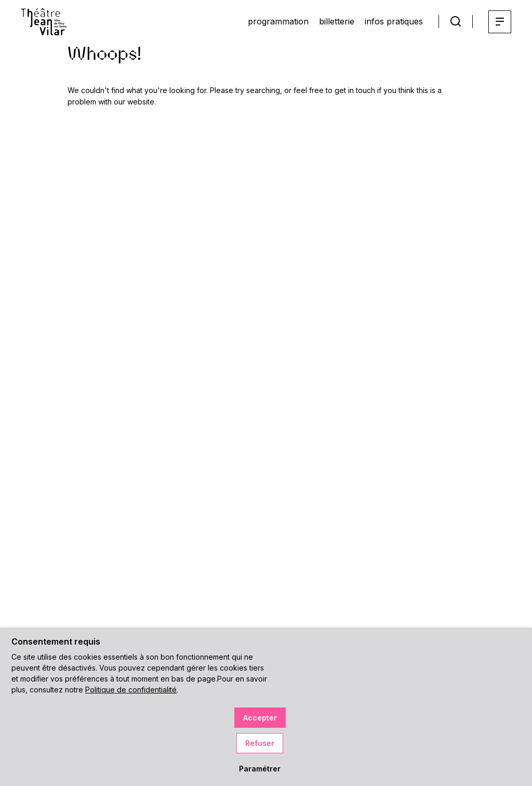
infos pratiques (394, 21)
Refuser (260, 743)
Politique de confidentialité (131, 690)
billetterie (337, 21)
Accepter (260, 718)
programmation (278, 21)
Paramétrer (260, 769)
